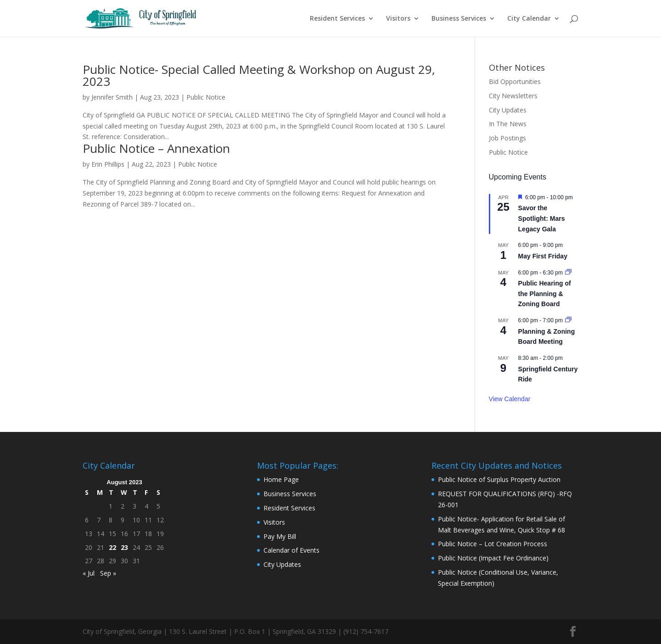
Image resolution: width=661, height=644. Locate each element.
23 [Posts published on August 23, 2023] (124, 547)
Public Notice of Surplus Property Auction (499, 479)
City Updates (508, 110)
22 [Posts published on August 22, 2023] (112, 547)
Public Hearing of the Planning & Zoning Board (545, 294)
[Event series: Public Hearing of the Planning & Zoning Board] (568, 273)
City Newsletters (513, 96)
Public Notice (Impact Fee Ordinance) (493, 558)
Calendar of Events (291, 550)
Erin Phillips (108, 164)
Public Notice (206, 97)
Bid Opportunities (515, 81)
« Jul (89, 573)
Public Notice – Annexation (156, 148)
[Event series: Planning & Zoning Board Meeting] (568, 320)
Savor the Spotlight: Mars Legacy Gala (542, 218)
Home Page (281, 479)
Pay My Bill (280, 536)
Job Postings (507, 138)
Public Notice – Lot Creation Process (493, 544)
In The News (508, 124)
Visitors (398, 19)
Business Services (459, 19)
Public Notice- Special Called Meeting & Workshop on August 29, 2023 (259, 75)
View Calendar (510, 399)
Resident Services (337, 19)
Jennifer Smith (112, 97)
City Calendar (529, 19)
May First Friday (543, 256)
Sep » (108, 573)
